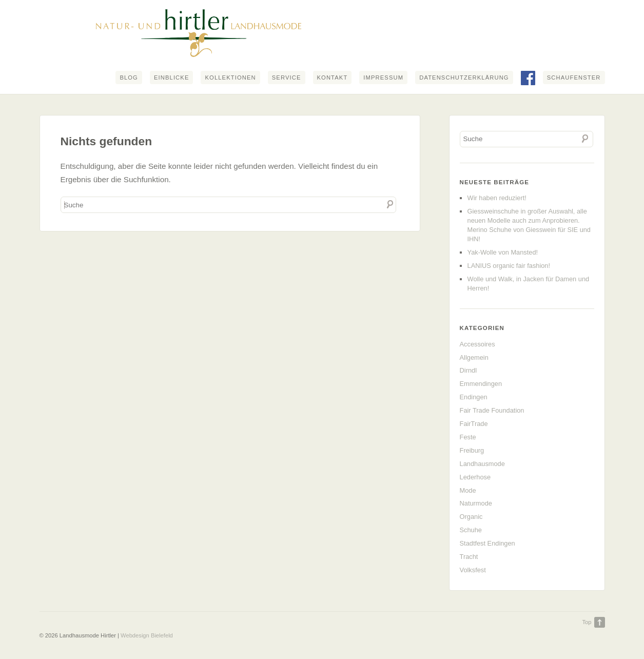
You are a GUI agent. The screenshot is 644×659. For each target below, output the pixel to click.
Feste (468, 437)
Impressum (383, 77)
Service (287, 77)
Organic (471, 517)
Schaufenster (574, 77)
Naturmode (476, 503)
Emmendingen (481, 384)
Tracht (469, 557)
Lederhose (475, 477)
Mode (468, 490)
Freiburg (472, 450)
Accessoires (477, 344)
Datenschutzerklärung (464, 77)
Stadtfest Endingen (487, 543)
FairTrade (474, 424)
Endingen (474, 397)
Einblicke (172, 77)
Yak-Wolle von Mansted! (503, 252)
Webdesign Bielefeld (147, 635)
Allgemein (474, 357)
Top (587, 622)
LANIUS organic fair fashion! (509, 266)
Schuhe (471, 530)
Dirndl (468, 370)
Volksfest (473, 570)
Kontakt (333, 77)
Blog (129, 77)
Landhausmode (482, 464)
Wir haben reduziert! (497, 198)
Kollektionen (230, 77)
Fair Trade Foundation (492, 410)
